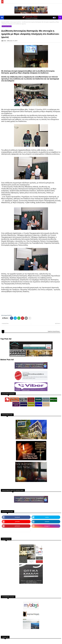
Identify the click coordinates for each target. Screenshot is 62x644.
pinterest (17, 526)
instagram (47, 526)
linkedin (47, 522)
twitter (47, 517)
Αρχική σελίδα (5, 22)
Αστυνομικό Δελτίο (15, 22)
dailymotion (16, 530)
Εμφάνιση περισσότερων (54, 331)
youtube (17, 522)
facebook (17, 517)
